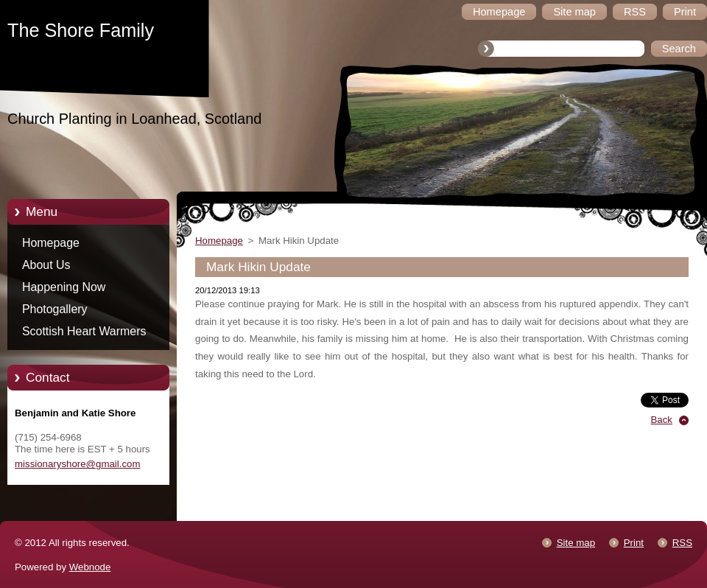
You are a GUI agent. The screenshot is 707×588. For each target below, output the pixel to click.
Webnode (90, 567)
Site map (576, 543)
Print (634, 543)
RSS (682, 543)
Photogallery (55, 309)
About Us (46, 265)
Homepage (51, 243)
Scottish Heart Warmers (84, 331)
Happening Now (64, 287)
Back (662, 420)
